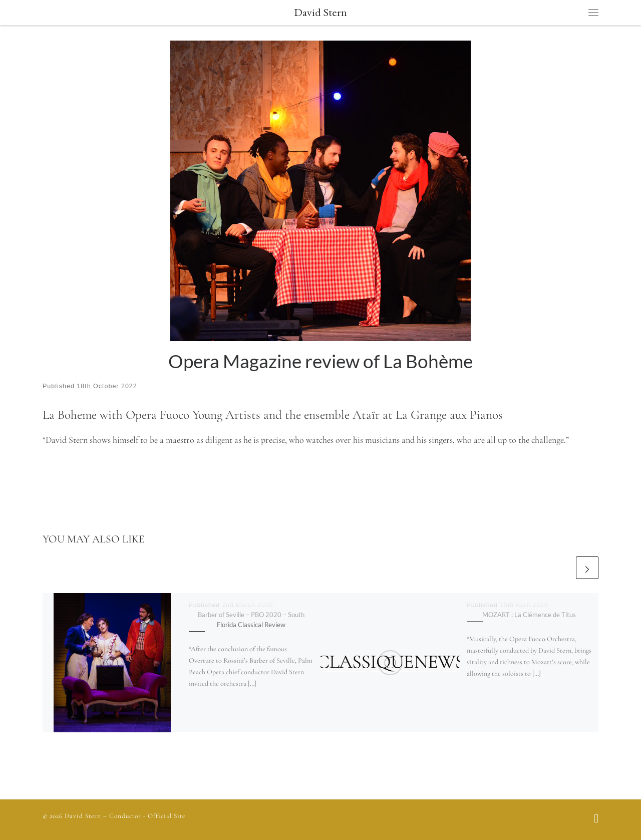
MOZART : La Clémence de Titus (529, 615)
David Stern (83, 816)
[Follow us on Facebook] (596, 819)
